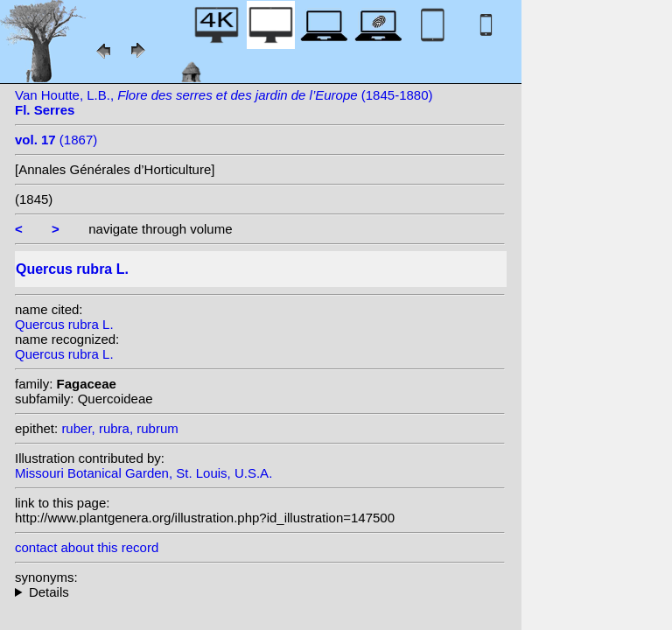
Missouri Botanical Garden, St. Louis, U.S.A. (143, 473)
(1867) (56, 140)
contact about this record (87, 547)
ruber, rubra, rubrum (119, 428)
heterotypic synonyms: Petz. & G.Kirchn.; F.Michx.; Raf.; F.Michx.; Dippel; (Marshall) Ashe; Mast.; (260, 592)
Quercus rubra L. (64, 324)
